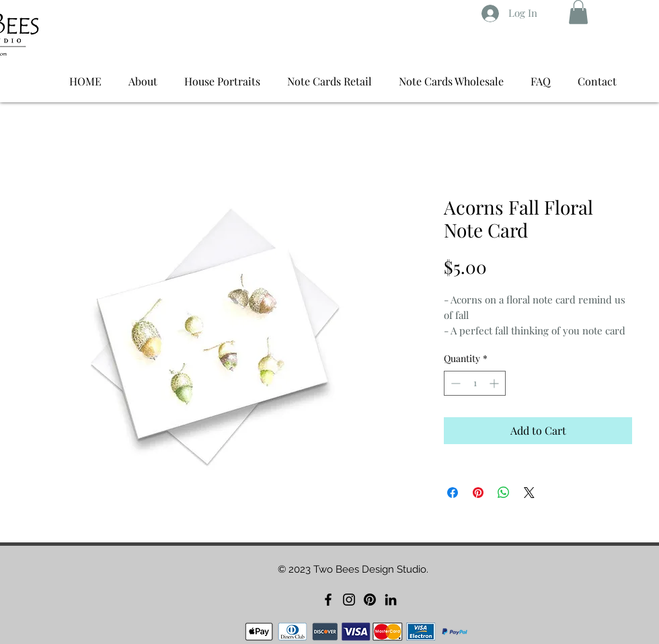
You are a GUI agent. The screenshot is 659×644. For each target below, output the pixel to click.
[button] (578, 12)
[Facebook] (328, 600)
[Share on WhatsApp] (504, 493)
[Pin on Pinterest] (478, 493)
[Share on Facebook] (453, 493)
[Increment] (495, 383)
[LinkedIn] (391, 600)
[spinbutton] (475, 383)
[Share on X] (529, 493)
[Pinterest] (370, 600)
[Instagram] (349, 600)
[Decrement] (454, 383)
